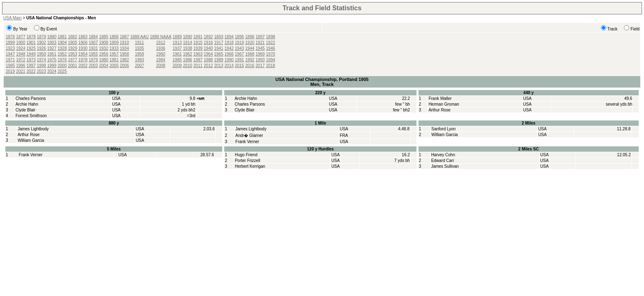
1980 (103, 60)
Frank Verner (247, 142)
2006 (124, 66)
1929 (73, 48)
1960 (161, 54)
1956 (103, 54)
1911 (139, 43)
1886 (114, 37)
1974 (41, 60)
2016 (250, 66)
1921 (260, 43)
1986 (188, 60)
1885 (103, 37)
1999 (52, 66)
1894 (229, 37)
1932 (103, 48)
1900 (21, 43)
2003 (93, 66)
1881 (62, 37)
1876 (10, 37)
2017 (260, 66)
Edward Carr (443, 161)
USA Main (12, 18)
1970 (271, 54)
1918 (229, 43)
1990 (229, 60)
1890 (188, 37)
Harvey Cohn (443, 155)
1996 (21, 66)
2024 (52, 71)
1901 (31, 43)
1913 (177, 43)
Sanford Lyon (443, 129)
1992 (250, 60)
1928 (62, 48)
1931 (93, 48)
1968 (250, 54)
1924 (21, 48)
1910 (124, 43)
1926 (41, 48)
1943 (239, 48)
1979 (93, 60)
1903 (52, 43)
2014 (229, 66)
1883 (83, 37)
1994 (271, 60)
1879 (41, 37)
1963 (198, 54)
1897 (260, 37)
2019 (10, 71)
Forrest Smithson (31, 116)
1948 (21, 54)
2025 (62, 71)
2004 (103, 66)
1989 (218, 60)
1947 (10, 54)
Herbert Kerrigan (250, 166)
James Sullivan (445, 166)
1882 (73, 37)
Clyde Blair (25, 110)
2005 (114, 66)
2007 (139, 66)
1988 (208, 60)
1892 (208, 37)
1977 (73, 60)
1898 (271, 37)
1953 (73, 54)
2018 (271, 66)
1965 (218, 54)
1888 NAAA (161, 37)
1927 (52, 48)
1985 (177, 60)
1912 (161, 43)
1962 (188, 54)
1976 (62, 60)
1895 (239, 37)
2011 (198, 66)
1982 (124, 60)
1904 (62, 43)
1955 (93, 54)
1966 (229, 54)
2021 (21, 71)
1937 (177, 48)
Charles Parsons (31, 98)
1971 (10, 60)
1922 (271, 43)
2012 (208, 66)
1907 (93, 43)
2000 (62, 66)
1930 (83, 48)
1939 (198, 48)
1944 (250, 48)
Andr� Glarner (249, 135)
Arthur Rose (439, 110)
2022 (31, 71)
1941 (218, 48)
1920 (250, 43)
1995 (10, 66)
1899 (10, 43)
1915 (198, 43)
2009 (177, 66)
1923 (10, 48)
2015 (239, 66)
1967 (239, 54)
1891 (198, 37)
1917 (218, 43)
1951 (52, 54)
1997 (31, 66)
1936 (161, 48)
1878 (31, 37)
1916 (208, 43)
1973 (31, 60)
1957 (114, 54)
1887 (124, 37)
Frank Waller (440, 98)
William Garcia (31, 140)
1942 (229, 48)
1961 (177, 54)
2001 (73, 66)
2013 (218, 66)
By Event (49, 29)
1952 (62, 54)
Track (613, 29)
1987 (198, 60)
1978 (83, 60)
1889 (177, 37)
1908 (103, 43)
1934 (124, 48)
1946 (271, 48)
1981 (114, 60)
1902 (41, 43)
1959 (139, 54)
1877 (21, 37)
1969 (260, 54)
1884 (93, 37)
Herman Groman (444, 104)
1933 (114, 48)
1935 (139, 48)
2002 (83, 66)
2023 (41, 71)
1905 (73, 43)
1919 (239, 43)
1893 (218, 37)
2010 (188, 66)
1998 (41, 66)
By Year (20, 29)
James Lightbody (33, 129)
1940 (208, 48)
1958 (124, 54)
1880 (52, 37)
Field (635, 29)
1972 (21, 60)
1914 (188, 43)
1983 (139, 60)
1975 (52, 60)
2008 (161, 66)
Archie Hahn (27, 104)
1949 (31, 54)
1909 (114, 43)
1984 (161, 60)
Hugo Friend (246, 155)
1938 (188, 48)
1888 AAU (139, 37)
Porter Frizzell (248, 161)
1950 (41, 54)
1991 (239, 60)
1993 (260, 60)
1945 (260, 48)
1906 (83, 43)
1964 (208, 54)
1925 (31, 48)
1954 (83, 54)
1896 (250, 37)
